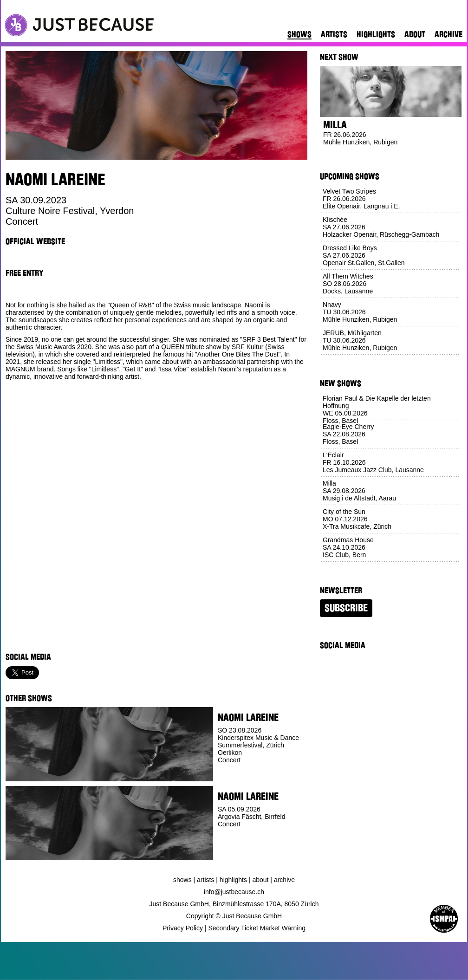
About (415, 34)
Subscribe (346, 608)
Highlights (376, 34)
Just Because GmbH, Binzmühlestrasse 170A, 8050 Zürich (234, 904)
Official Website (35, 241)
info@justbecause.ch (234, 892)
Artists (334, 34)
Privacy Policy (183, 928)
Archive (448, 34)
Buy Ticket (235, 853)
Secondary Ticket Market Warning (257, 928)
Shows (299, 34)
